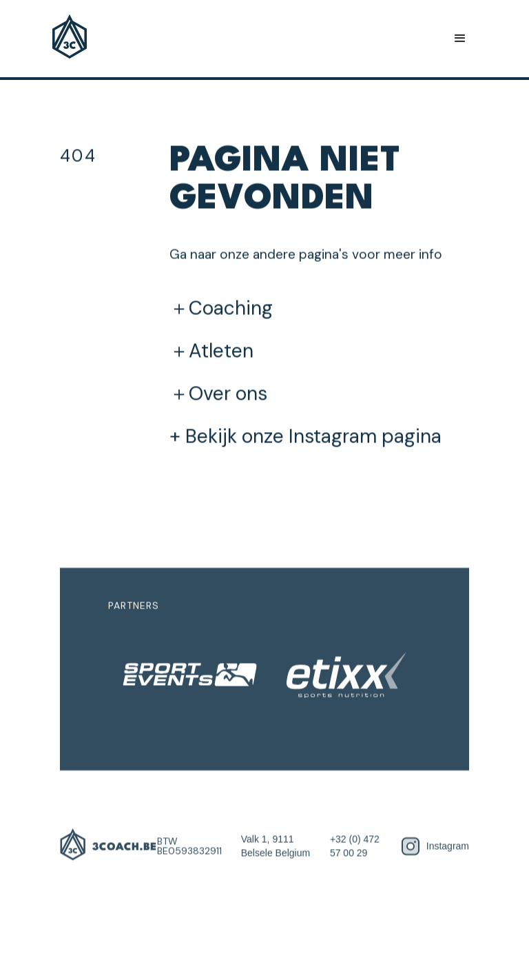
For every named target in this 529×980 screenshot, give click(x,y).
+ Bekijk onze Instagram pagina (305, 436)
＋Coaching (221, 308)
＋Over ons (218, 394)
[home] (70, 39)
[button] (460, 39)
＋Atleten (211, 351)
